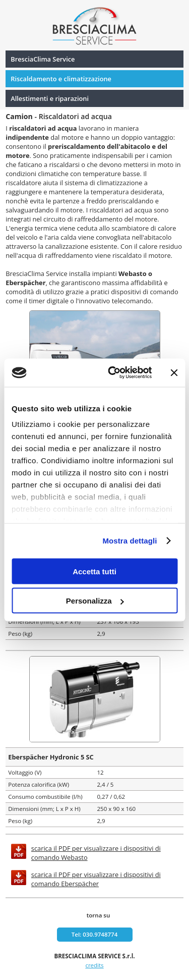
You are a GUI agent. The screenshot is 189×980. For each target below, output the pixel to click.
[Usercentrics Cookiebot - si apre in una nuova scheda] (113, 373)
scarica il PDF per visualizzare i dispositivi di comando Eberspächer (96, 879)
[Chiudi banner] (174, 372)
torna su (98, 915)
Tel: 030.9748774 (95, 934)
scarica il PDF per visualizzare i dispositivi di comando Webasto (96, 853)
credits (94, 965)
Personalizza (95, 601)
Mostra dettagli (130, 541)
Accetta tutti (94, 571)
